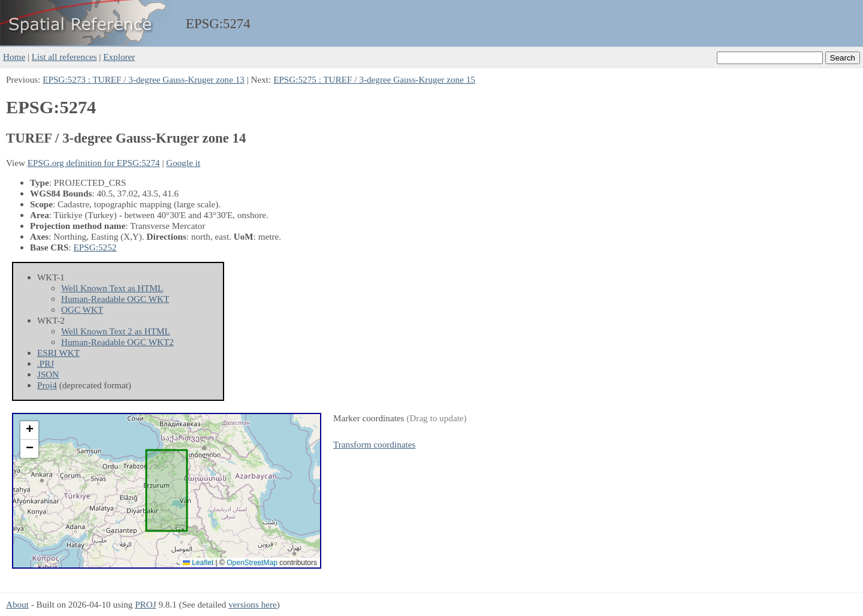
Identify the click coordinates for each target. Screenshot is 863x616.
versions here (253, 604)
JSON (48, 374)
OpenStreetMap (252, 563)
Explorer (119, 57)
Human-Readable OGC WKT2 (117, 342)
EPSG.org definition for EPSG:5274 (94, 163)
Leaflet (198, 563)
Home (14, 57)
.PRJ (46, 363)
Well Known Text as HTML (112, 288)
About (17, 604)
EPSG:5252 (95, 247)
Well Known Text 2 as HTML (116, 331)
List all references (64, 57)
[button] (29, 431)
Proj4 (47, 385)
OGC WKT (82, 309)
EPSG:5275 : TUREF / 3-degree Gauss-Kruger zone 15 (374, 79)
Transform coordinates (374, 444)
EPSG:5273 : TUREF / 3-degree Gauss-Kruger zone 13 (144, 79)
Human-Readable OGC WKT (115, 299)
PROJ (145, 604)
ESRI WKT (58, 353)
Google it (183, 163)
